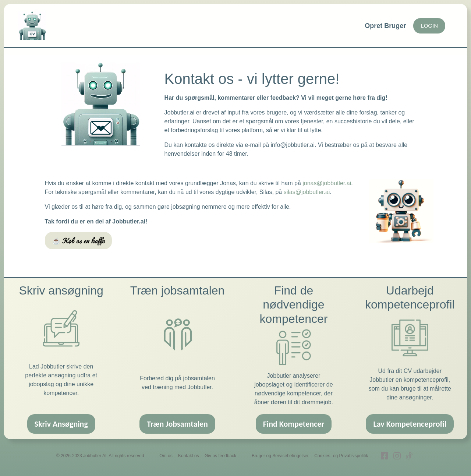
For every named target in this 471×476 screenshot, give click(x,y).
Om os (166, 456)
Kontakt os (189, 456)
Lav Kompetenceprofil (410, 424)
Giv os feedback (220, 456)
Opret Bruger (385, 26)
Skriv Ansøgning (61, 424)
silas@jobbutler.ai (307, 192)
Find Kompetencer (294, 424)
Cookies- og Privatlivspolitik (341, 456)
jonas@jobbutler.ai (327, 183)
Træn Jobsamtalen (177, 424)
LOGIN (429, 26)
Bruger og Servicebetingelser (280, 456)
